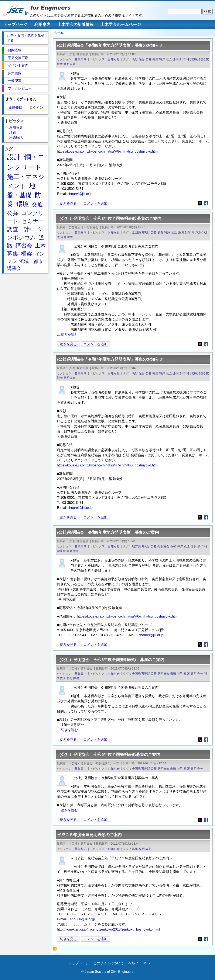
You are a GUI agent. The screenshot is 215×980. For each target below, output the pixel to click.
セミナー (33, 221)
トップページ (16, 25)
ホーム (59, 32)
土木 (40, 246)
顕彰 (142, 59)
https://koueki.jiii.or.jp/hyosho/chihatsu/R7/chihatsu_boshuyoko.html (108, 465)
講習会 (24, 246)
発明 (176, 59)
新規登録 (15, 107)
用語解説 (16, 137)
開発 (202, 59)
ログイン (36, 107)
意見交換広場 (18, 58)
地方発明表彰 (141, 546)
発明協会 (69, 64)
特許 (162, 59)
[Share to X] (200, 203)
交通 (37, 204)
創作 (182, 59)
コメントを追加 (95, 203)
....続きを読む (67, 335)
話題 (13, 132)
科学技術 (192, 59)
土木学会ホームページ (121, 25)
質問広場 (15, 50)
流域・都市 (31, 261)
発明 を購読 (56, 950)
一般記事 (15, 81)
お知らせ (114, 59)
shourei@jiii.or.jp (80, 194)
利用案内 (42, 25)
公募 (149, 59)
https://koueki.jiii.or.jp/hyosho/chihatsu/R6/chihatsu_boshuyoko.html (128, 616)
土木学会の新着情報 (76, 25)
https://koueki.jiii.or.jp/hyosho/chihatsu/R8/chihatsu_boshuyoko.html (108, 151)
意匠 (169, 59)
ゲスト (24, 99)
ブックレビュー (20, 88)
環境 (23, 204)
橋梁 (27, 254)
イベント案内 (18, 65)
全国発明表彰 (141, 232)
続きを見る (68, 203)
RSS (146, 963)
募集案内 (81, 59)
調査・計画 (21, 229)
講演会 (14, 268)
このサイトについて (109, 963)
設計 (14, 157)
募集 (155, 59)
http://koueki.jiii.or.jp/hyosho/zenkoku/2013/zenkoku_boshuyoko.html (108, 929)
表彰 (135, 59)
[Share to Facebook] (206, 203)
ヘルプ (133, 963)
